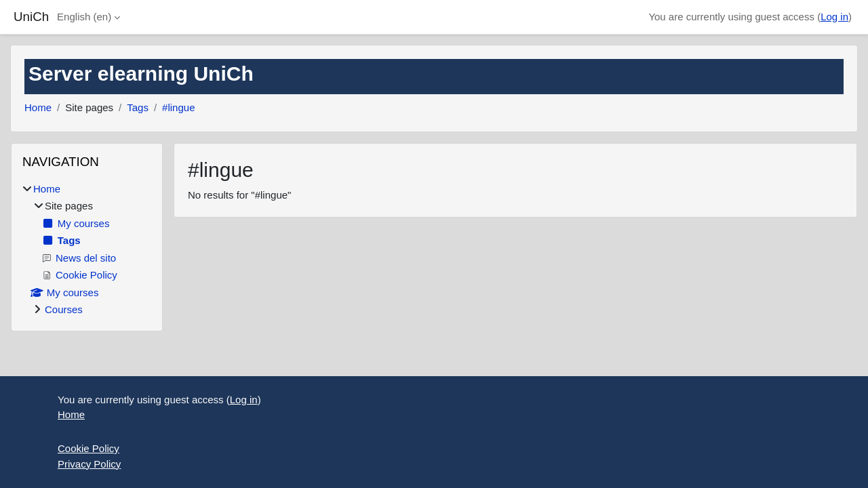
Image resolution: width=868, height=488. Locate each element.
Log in (834, 17)
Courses (64, 309)
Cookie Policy (88, 448)
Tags (138, 107)
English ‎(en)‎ (84, 17)
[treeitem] (87, 250)
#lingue (178, 107)
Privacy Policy (89, 464)
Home (38, 107)
